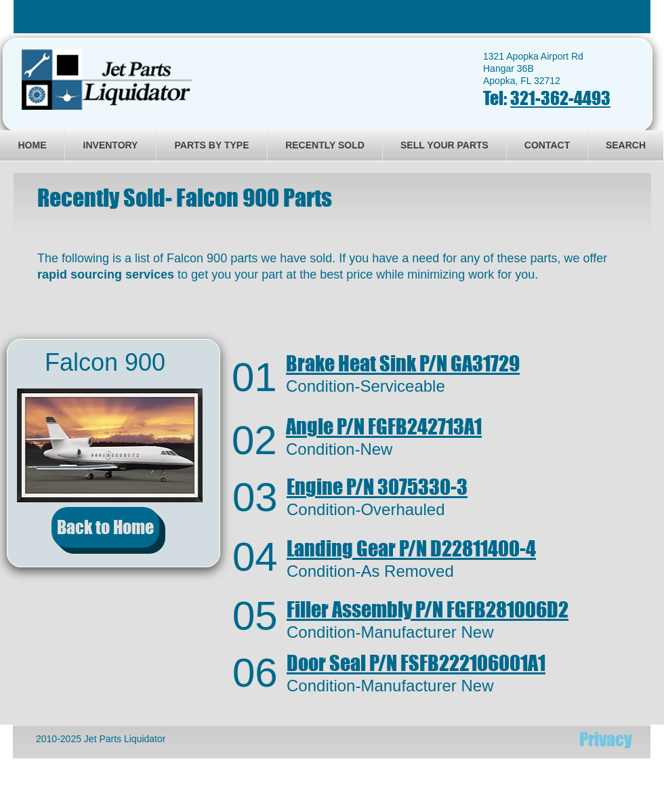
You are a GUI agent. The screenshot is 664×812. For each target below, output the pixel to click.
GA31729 (403, 363)
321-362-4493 (560, 98)
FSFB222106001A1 (416, 663)
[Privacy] (606, 739)
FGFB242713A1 (384, 426)
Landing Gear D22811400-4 (411, 548)
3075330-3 (377, 487)
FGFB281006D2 (428, 609)
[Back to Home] (105, 527)
